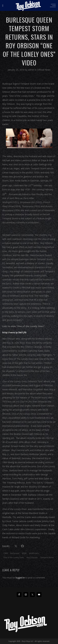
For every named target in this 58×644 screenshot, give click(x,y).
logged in (20, 578)
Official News (44, 70)
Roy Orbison (32, 557)
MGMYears (34, 553)
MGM (24, 553)
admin (31, 70)
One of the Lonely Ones (14, 557)
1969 (6, 553)
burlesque (15, 553)
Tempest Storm (47, 557)
